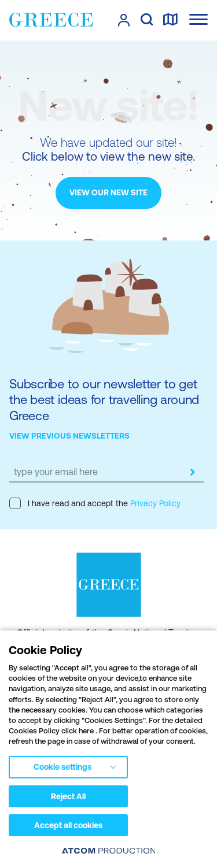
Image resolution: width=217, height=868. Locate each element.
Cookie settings (62, 767)
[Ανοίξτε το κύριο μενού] (198, 19)
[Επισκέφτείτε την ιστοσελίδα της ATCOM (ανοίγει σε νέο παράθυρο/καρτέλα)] (109, 850)
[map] (170, 20)
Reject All (68, 796)
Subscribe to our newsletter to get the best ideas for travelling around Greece (104, 400)
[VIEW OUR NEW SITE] (108, 193)
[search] (147, 20)
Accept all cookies (68, 825)
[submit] (192, 472)
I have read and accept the (95, 503)
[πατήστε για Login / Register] (124, 20)
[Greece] (51, 20)
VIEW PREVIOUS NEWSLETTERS (69, 436)
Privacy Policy (154, 503)
